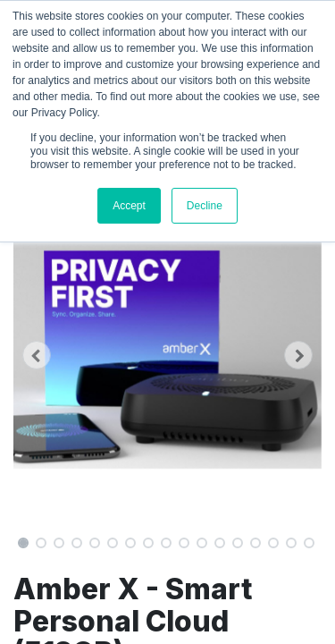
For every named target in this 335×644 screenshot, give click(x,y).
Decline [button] (205, 206)
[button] (37, 355)
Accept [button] (129, 206)
